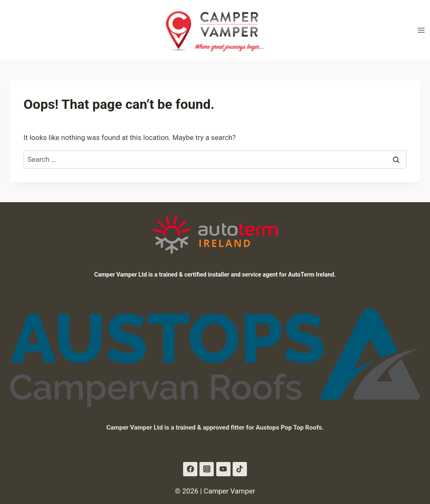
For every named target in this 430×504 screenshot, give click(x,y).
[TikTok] (240, 469)
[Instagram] (207, 469)
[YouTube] (223, 469)
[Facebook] (190, 469)
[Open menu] (421, 30)
